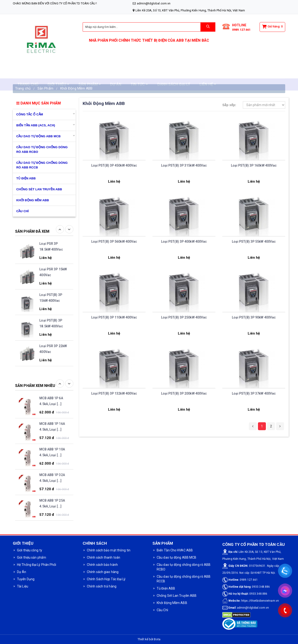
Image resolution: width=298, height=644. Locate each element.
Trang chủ (23, 88)
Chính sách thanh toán (103, 557)
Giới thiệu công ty (30, 550)
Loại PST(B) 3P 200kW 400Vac (184, 393)
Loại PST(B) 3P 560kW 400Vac (114, 241)
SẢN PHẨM (90, 73)
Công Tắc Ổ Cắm (30, 114)
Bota (157, 639)
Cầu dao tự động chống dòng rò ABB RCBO (42, 149)
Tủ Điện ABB (26, 178)
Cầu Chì (162, 610)
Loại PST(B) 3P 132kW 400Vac (114, 393)
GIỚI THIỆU (58, 73)
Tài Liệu (23, 586)
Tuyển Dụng (26, 579)
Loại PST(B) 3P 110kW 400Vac (114, 317)
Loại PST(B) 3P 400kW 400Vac (184, 241)
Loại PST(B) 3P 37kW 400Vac (254, 393)
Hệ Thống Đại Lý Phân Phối (37, 565)
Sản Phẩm (45, 88)
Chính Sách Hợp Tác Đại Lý (106, 579)
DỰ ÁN (116, 73)
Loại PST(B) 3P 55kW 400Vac (254, 241)
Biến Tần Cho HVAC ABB (175, 550)
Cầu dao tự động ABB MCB (38, 136)
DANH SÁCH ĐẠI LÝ (174, 73)
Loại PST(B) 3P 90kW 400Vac (254, 317)
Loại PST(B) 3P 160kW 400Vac (254, 165)
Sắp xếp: (229, 105)
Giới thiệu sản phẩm (32, 557)
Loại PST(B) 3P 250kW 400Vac (184, 317)
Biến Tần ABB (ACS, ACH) (36, 125)
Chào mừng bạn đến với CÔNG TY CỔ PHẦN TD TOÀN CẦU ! (55, 3)
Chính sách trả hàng (102, 586)
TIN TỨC (139, 73)
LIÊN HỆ (208, 73)
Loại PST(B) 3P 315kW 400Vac (184, 165)
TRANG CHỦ (28, 73)
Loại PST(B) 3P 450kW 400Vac (114, 165)
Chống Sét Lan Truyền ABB (39, 189)
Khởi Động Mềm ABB (76, 88)
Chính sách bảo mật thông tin (109, 550)
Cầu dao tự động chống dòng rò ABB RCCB (42, 165)
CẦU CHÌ (22, 211)
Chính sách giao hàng (103, 572)
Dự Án (22, 572)
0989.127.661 (241, 30)
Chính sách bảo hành (102, 565)
